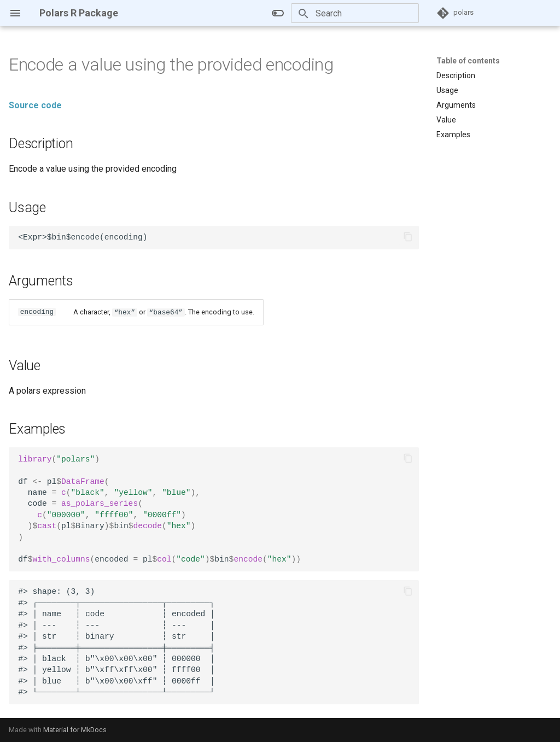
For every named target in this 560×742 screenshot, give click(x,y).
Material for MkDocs (75, 730)
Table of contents (468, 61)
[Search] (355, 13)
